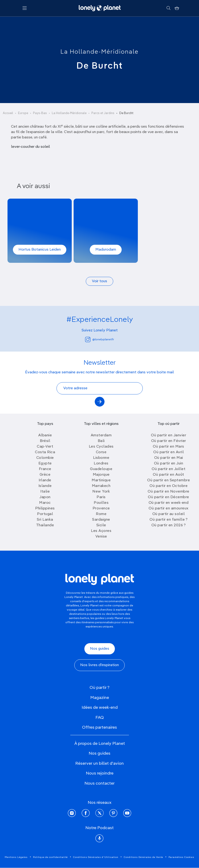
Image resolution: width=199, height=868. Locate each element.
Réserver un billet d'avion (99, 764)
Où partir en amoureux (169, 508)
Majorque (101, 475)
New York (101, 492)
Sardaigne (101, 520)
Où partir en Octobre (169, 486)
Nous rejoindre (100, 773)
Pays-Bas (40, 113)
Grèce (45, 475)
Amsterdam (101, 435)
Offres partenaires (99, 727)
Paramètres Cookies (181, 857)
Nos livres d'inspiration (99, 665)
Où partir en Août (169, 475)
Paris (101, 497)
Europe (23, 113)
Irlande (45, 480)
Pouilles (101, 503)
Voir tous (99, 281)
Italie (45, 492)
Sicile (101, 525)
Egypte (45, 464)
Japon (45, 497)
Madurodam (106, 250)
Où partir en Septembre (169, 480)
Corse (101, 452)
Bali (101, 441)
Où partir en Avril (169, 452)
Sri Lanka (45, 520)
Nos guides (100, 649)
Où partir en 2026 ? (169, 525)
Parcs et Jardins (103, 113)
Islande (45, 486)
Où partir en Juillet (169, 469)
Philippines (45, 508)
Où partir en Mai (169, 458)
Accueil (8, 113)
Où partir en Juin (169, 464)
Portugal (45, 514)
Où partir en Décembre (169, 497)
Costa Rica (45, 452)
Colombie (45, 458)
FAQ (100, 718)
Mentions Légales (16, 857)
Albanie (45, 435)
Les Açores (101, 531)
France (45, 469)
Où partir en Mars (169, 447)
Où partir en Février (169, 441)
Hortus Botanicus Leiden (40, 250)
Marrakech (101, 486)
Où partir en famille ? (169, 520)
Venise (101, 537)
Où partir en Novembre (169, 492)
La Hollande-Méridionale (99, 52)
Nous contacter (99, 783)
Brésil (45, 441)
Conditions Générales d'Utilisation (96, 857)
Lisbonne (101, 458)
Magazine (100, 698)
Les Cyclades (101, 447)
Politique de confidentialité (50, 857)
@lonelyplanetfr (99, 339)
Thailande (45, 525)
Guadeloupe (101, 469)
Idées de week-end (100, 708)
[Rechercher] (168, 8)
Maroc (45, 503)
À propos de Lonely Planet (100, 744)
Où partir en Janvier (169, 435)
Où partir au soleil (169, 514)
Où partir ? (99, 688)
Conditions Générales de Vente (143, 857)
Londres (101, 464)
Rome (101, 514)
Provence (101, 508)
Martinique (101, 480)
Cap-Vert (45, 447)
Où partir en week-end (169, 503)
